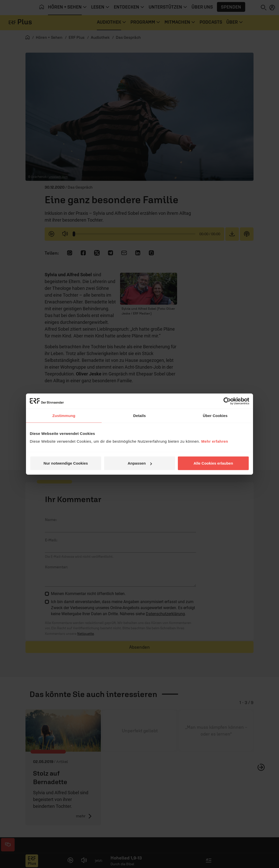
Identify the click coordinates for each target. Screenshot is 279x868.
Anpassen (140, 463)
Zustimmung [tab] (64, 415)
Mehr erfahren (215, 441)
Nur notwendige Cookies (66, 463)
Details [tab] (139, 415)
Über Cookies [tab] (215, 415)
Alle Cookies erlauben (213, 463)
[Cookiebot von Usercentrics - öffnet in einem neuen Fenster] (227, 401)
